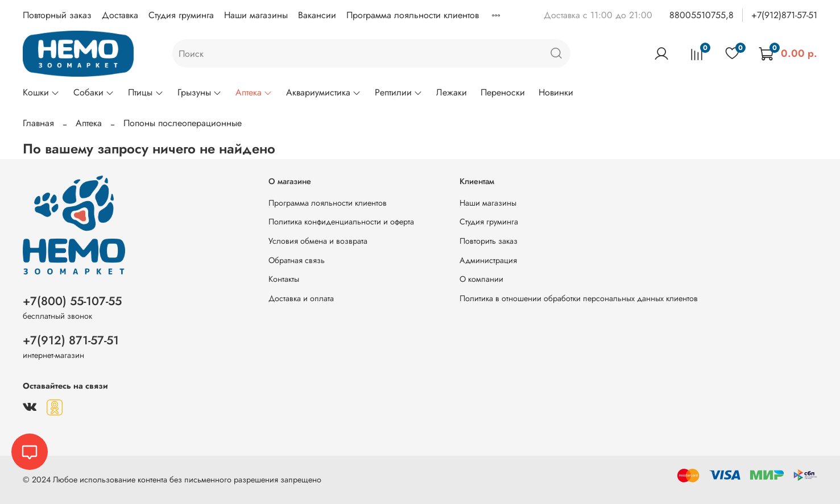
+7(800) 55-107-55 (72, 301)
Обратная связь (297, 260)
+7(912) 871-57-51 (71, 340)
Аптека (254, 92)
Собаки (94, 92)
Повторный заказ (57, 15)
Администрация (488, 260)
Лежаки (452, 92)
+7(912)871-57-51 (784, 15)
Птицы (146, 92)
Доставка (120, 15)
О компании (481, 279)
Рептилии (399, 92)
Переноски (503, 92)
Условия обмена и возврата (318, 241)
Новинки (556, 92)
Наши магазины (256, 15)
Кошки (41, 92)
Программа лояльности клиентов (413, 15)
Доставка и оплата (301, 298)
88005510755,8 (702, 15)
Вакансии (317, 15)
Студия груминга (181, 15)
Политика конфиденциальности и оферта (341, 222)
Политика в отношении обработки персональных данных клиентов (579, 298)
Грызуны (200, 92)
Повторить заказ (489, 241)
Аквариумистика (324, 92)
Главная (38, 123)
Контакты (284, 279)
